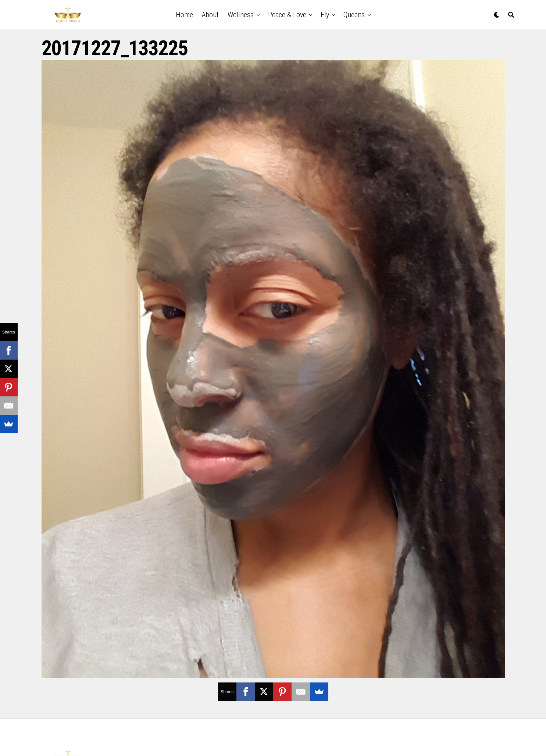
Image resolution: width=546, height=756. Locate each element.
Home (184, 15)
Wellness (241, 15)
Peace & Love (287, 15)
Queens (354, 15)
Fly (325, 15)
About (210, 15)
